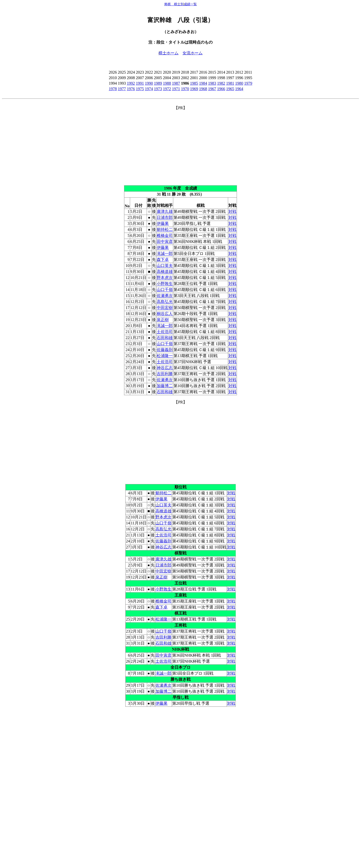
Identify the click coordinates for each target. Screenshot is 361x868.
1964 (239, 89)
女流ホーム (193, 53)
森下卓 (163, 260)
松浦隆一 (165, 356)
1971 (176, 89)
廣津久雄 (165, 211)
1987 (176, 83)
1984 (203, 83)
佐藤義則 (165, 350)
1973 (158, 89)
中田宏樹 (165, 308)
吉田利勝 (165, 374)
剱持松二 (165, 230)
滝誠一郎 (165, 254)
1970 (185, 89)
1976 (131, 89)
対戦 (232, 211)
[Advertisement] (180, 146)
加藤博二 (165, 386)
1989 (158, 83)
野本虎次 (165, 278)
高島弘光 (165, 302)
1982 (221, 83)
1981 (230, 83)
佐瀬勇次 (165, 296)
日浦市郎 (165, 218)
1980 (239, 83)
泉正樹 (163, 320)
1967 (212, 89)
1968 (203, 89)
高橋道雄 (165, 272)
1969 (194, 89)
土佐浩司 (165, 332)
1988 (167, 83)
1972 (167, 89)
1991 (140, 83)
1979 (248, 83)
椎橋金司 (165, 236)
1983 (212, 83)
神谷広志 (165, 368)
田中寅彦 (165, 242)
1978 (113, 89)
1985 (194, 83)
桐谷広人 (165, 314)
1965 (230, 89)
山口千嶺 (165, 290)
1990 (149, 83)
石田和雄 (165, 338)
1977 (122, 89)
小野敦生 (165, 284)
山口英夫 (165, 266)
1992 (131, 83)
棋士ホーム (168, 53)
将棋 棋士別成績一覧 (180, 4)
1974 (149, 89)
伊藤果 (163, 224)
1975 (140, 89)
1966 (221, 89)
